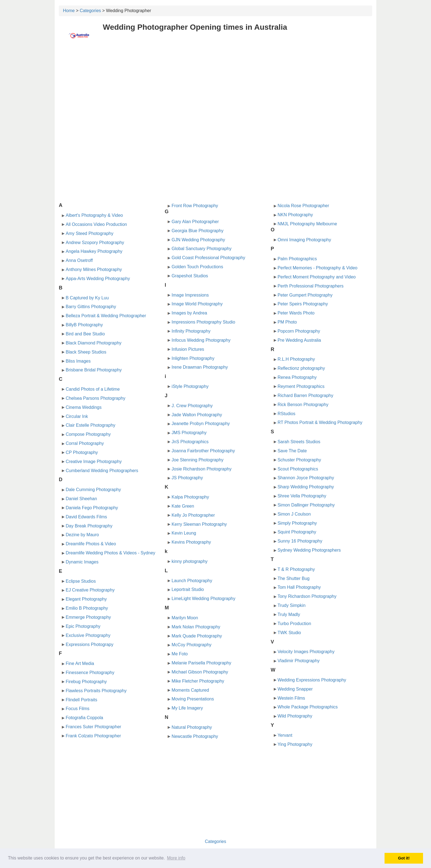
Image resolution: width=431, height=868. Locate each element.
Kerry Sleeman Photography (199, 524)
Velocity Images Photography (306, 652)
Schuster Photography (299, 460)
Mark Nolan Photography (196, 627)
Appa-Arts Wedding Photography (98, 279)
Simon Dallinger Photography (306, 505)
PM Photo (287, 322)
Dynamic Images (82, 562)
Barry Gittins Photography (91, 307)
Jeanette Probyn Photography (201, 424)
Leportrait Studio (188, 589)
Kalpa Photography (190, 497)
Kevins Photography (191, 542)
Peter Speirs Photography (303, 304)
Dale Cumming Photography (93, 490)
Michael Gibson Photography (200, 672)
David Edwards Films (86, 517)
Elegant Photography (86, 599)
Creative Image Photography (94, 462)
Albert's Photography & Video (94, 215)
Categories (90, 11)
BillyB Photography (84, 325)
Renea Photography (297, 377)
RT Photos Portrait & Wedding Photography (320, 422)
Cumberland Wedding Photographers (102, 471)
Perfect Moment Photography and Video (317, 277)
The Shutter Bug (294, 578)
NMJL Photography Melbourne (307, 224)
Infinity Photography (191, 331)
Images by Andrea (189, 313)
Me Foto (180, 654)
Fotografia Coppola (84, 718)
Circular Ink (77, 416)
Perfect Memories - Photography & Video (318, 268)
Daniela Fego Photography (92, 508)
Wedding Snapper (295, 689)
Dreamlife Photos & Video (91, 544)
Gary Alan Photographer (195, 222)
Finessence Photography (90, 673)
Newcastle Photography (195, 736)
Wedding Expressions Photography (312, 680)
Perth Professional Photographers (311, 286)
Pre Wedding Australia (299, 340)
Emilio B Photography (87, 608)
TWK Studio (289, 633)
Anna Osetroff (79, 260)
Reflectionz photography (301, 368)
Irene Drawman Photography (200, 367)
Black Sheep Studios (86, 352)
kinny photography (190, 561)
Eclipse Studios (81, 581)
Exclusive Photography (88, 635)
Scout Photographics (298, 469)
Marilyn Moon (185, 618)
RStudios (287, 414)
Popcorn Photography (299, 331)
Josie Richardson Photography (201, 469)
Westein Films (291, 698)
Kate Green (183, 506)
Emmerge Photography (88, 617)
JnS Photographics (190, 442)
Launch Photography (192, 581)
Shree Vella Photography (302, 496)
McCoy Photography (191, 645)
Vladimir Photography (299, 661)
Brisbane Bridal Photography (94, 370)
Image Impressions (190, 295)
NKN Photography (295, 215)
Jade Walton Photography (197, 415)
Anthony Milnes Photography (94, 269)
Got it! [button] (404, 858)
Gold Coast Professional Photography (208, 258)
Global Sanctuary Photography (201, 249)
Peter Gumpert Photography (305, 295)
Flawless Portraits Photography (96, 691)
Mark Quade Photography (197, 636)
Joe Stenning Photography (197, 460)
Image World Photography (197, 304)
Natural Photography (192, 727)
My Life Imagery (187, 708)
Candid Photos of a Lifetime (93, 389)
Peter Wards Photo (296, 313)
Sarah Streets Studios (299, 442)
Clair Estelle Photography (91, 425)
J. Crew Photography (192, 406)
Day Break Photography (89, 526)
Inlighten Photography (193, 358)
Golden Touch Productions (197, 267)
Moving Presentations (193, 699)
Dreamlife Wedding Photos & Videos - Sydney (110, 553)
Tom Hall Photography (299, 587)
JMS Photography (189, 433)
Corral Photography (85, 443)
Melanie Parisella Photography (201, 663)
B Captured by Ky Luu (87, 298)
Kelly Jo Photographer (193, 515)
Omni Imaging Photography (304, 240)
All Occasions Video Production (96, 224)
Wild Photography (295, 716)
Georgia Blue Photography (197, 231)
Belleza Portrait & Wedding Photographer (106, 316)
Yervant (285, 735)
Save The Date (292, 451)
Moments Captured (190, 690)
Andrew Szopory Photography (95, 243)
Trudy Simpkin (292, 605)
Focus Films (78, 709)
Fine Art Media (80, 663)
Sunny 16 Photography (300, 541)
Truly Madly (289, 614)
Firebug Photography (86, 682)
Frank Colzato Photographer (93, 736)
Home (69, 11)
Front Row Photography (195, 206)
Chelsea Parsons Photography (96, 398)
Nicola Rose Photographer (303, 206)
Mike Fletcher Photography (198, 681)
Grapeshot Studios (190, 276)
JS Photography (187, 478)
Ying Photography (295, 744)
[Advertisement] (215, 87)
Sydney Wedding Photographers (309, 550)
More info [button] (176, 858)
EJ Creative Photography (90, 590)
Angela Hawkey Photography (94, 251)
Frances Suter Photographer (93, 727)
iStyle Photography (190, 386)
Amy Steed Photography (89, 233)
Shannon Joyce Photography (306, 478)
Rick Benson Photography (303, 405)
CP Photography (82, 452)
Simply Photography (297, 523)
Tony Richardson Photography (307, 596)
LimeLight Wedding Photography (203, 599)
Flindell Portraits (81, 700)
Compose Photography (88, 434)
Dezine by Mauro (82, 535)
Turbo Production (294, 624)
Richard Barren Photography (306, 395)
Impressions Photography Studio (203, 322)
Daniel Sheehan (81, 499)
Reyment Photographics (301, 386)
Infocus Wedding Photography (201, 340)
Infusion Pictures (188, 349)
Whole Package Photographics (308, 707)
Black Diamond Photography (94, 343)
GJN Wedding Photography (198, 240)
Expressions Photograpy (89, 644)
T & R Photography (296, 569)
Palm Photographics (297, 259)
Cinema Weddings (84, 407)
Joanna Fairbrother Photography (203, 451)
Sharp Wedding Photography (306, 487)
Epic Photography (83, 626)
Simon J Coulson (294, 514)
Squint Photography (297, 532)
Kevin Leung (184, 533)
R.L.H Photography (296, 359)
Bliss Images (78, 361)
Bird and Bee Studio (85, 334)
